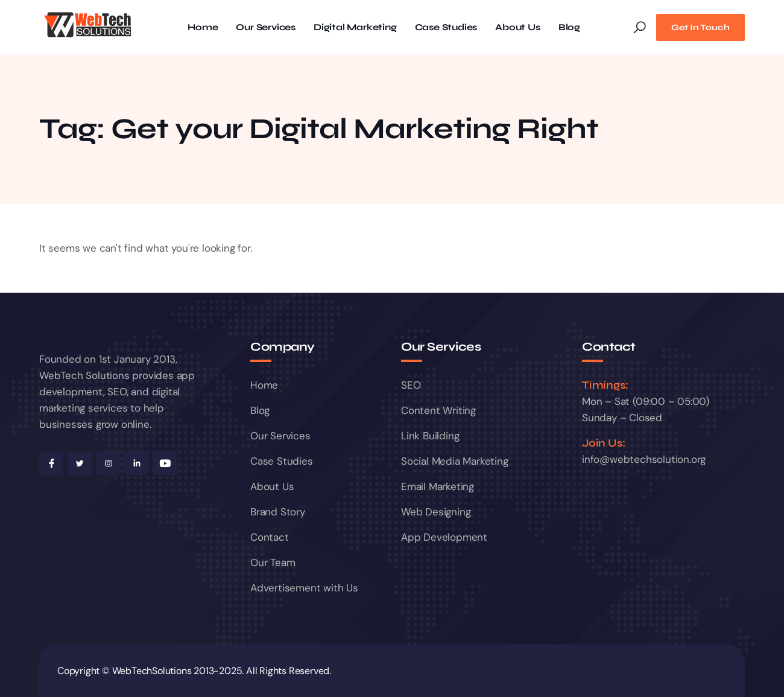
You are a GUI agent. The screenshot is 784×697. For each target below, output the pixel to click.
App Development (444, 537)
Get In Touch (700, 27)
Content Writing (438, 410)
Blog (569, 27)
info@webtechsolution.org (644, 459)
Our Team (273, 562)
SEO (411, 385)
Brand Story (278, 512)
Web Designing (436, 512)
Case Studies (446, 27)
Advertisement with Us (304, 588)
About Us (517, 27)
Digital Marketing (355, 27)
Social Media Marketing (455, 461)
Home (203, 27)
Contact (270, 537)
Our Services (266, 27)
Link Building (430, 436)
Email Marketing (438, 486)
